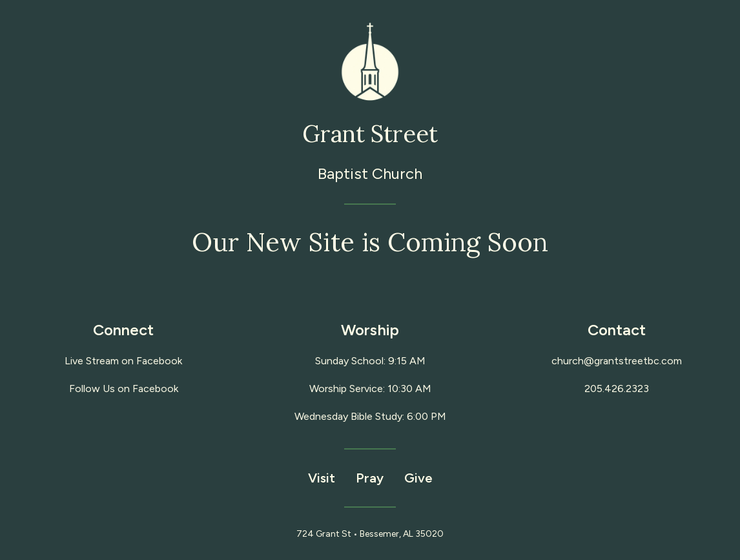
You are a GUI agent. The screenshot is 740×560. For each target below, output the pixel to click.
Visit (322, 478)
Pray (370, 478)
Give (418, 478)
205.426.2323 (617, 389)
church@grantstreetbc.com (617, 361)
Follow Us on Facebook (124, 389)
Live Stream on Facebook (123, 361)
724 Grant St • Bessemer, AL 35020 (370, 534)
